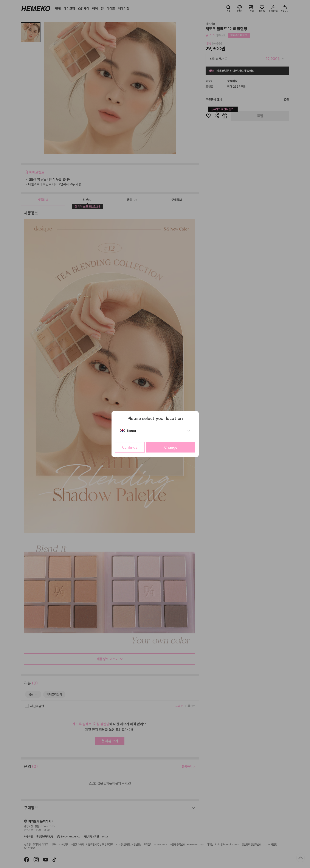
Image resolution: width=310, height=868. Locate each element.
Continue (130, 447)
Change (171, 447)
